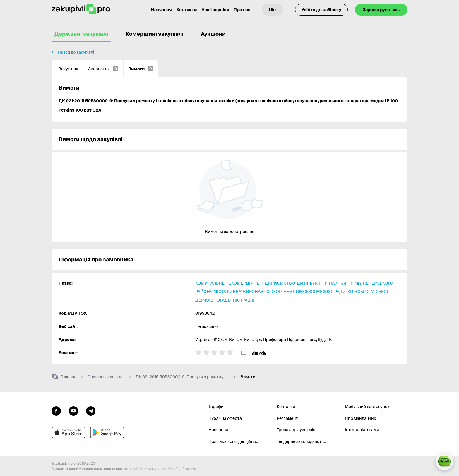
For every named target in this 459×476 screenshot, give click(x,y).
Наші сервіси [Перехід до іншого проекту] (215, 10)
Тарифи (216, 407)
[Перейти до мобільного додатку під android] (107, 432)
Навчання (218, 430)
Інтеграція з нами (362, 430)
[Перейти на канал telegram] (91, 410)
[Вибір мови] (273, 10)
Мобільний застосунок (367, 407)
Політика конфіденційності (235, 441)
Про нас (242, 10)
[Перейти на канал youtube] (73, 410)
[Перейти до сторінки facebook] (56, 410)
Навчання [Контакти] (161, 10)
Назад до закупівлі (76, 52)
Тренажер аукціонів (296, 430)
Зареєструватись (381, 10)
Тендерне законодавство (301, 441)
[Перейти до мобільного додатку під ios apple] (68, 432)
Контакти (187, 10)
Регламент (287, 418)
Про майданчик (360, 418)
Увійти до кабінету (321, 10)
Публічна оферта (225, 418)
